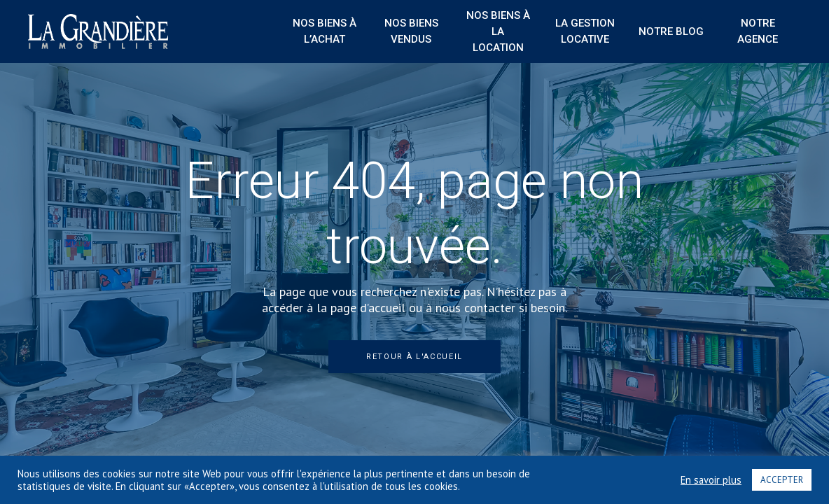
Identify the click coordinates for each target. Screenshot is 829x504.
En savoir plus (711, 480)
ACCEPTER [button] (782, 480)
